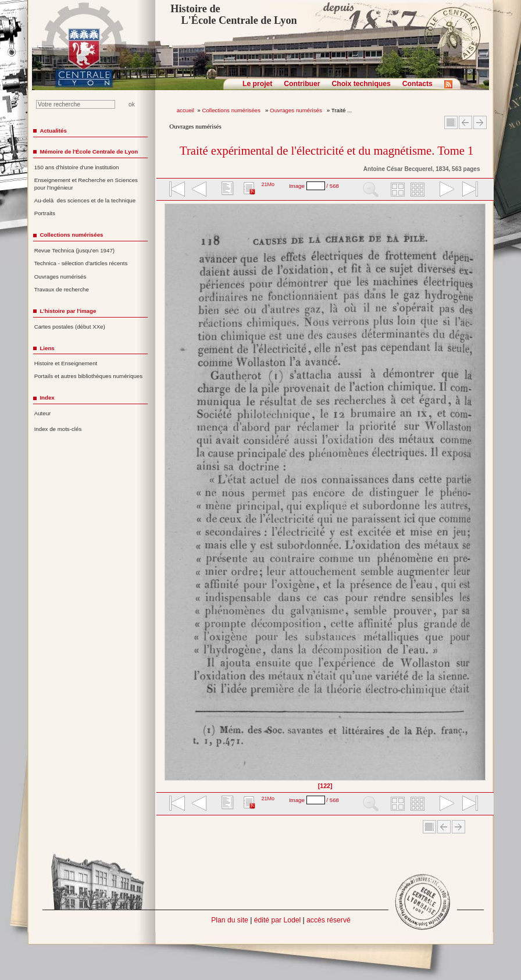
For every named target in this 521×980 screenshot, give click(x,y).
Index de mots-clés (58, 429)
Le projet (257, 84)
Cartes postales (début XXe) (70, 327)
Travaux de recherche (62, 289)
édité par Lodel (277, 920)
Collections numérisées (232, 110)
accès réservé (329, 920)
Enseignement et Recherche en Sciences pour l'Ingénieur (86, 184)
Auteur (43, 413)
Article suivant (480, 122)
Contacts (417, 84)
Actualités (53, 131)
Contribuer (302, 84)
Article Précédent (465, 122)
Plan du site (230, 920)
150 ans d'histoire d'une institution (77, 167)
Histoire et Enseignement (66, 363)
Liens (47, 348)
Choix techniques (361, 84)
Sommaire (451, 122)
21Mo (268, 184)
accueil (185, 110)
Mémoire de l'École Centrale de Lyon (89, 152)
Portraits (45, 213)
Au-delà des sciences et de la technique (85, 200)
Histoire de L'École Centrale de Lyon (233, 15)
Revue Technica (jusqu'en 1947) (74, 250)
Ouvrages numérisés (297, 110)
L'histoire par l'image (68, 311)
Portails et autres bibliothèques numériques (88, 376)
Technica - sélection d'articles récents (81, 263)
